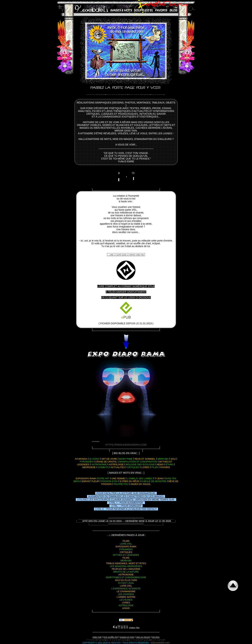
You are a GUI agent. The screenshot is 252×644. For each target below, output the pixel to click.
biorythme (126, 459)
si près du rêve (129, 481)
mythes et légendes (126, 555)
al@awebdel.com (160, 643)
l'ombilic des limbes (140, 478)
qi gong (94, 459)
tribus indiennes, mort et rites (126, 563)
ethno (170, 464)
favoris (165, 467)
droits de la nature (126, 572)
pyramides (87, 462)
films (155, 467)
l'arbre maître (126, 597)
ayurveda (81, 459)
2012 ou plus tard (126, 580)
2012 (173, 459)
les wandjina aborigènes (126, 566)
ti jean (159, 478)
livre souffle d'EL (111, 637)
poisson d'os (109, 481)
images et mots (127, 637)
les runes (126, 600)
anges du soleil (141, 484)
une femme (118, 478)
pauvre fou (121, 484)
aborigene (89, 467)
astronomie (99, 464)
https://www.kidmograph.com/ (126, 445)
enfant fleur (90, 481)
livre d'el (126, 544)
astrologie (116, 464)
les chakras (126, 594)
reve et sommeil (145, 459)
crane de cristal (106, 462)
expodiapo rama (86, 478)
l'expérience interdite (126, 589)
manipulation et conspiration (138, 462)
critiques (133, 467)
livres (145, 467)
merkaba (163, 459)
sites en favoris (143, 637)
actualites (118, 467)
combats (103, 467)
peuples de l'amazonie (126, 569)
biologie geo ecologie (140, 464)
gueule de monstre (154, 481)
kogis (126, 608)
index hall (97, 637)
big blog (156, 637)
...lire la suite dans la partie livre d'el (126, 255)
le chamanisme (126, 591)
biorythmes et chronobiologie (126, 577)
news (160, 464)
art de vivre (109, 459)
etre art (104, 478)
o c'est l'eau (126, 583)
